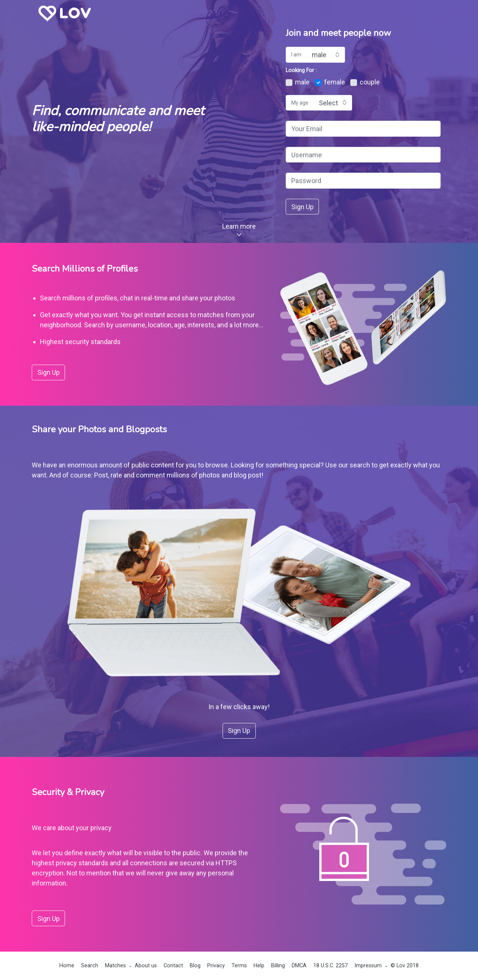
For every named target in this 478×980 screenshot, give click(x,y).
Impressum (368, 966)
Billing (278, 966)
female (330, 82)
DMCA (299, 966)
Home (67, 966)
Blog (195, 966)
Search (90, 966)
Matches (115, 966)
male (298, 82)
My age (300, 103)
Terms (239, 966)
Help (259, 966)
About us (146, 966)
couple (365, 82)
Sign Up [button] (49, 372)
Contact (173, 966)
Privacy (216, 966)
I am (296, 55)
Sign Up (302, 207)
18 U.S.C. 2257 (330, 966)
